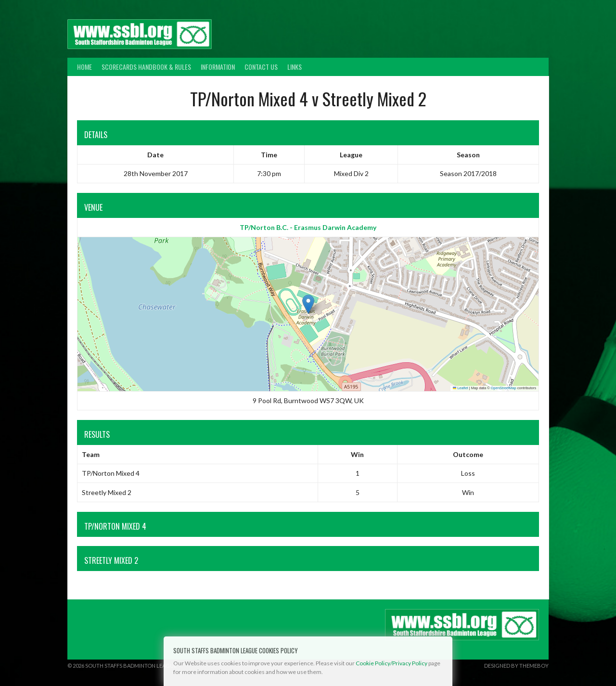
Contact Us (261, 67)
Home (84, 67)
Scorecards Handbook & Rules (146, 67)
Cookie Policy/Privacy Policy (391, 663)
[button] (308, 304)
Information (218, 67)
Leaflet (461, 388)
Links (295, 67)
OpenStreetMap (504, 388)
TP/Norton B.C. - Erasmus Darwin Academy (308, 227)
